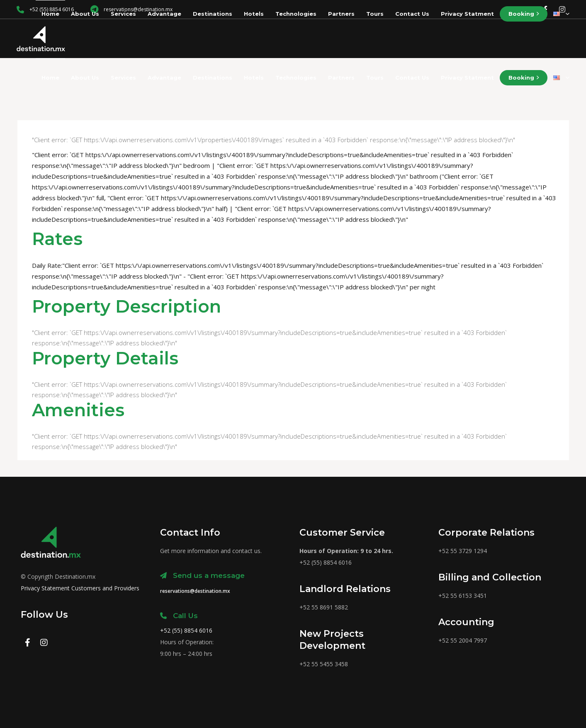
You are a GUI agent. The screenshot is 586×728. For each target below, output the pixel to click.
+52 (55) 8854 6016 (186, 630)
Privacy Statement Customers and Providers (80, 588)
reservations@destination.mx (195, 591)
